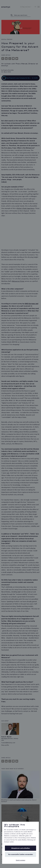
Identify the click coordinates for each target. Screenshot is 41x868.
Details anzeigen (21, 860)
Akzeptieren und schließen (21, 848)
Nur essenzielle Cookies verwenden (21, 854)
